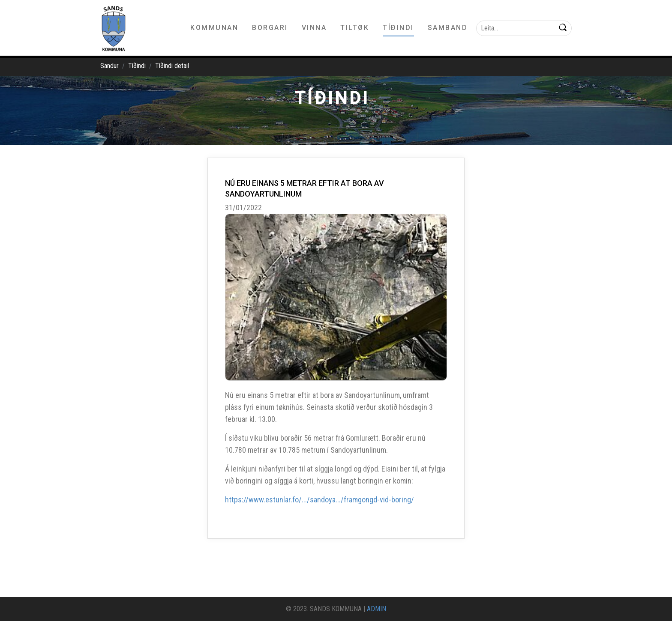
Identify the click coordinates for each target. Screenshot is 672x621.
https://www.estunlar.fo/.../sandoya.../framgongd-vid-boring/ (319, 500)
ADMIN (376, 609)
